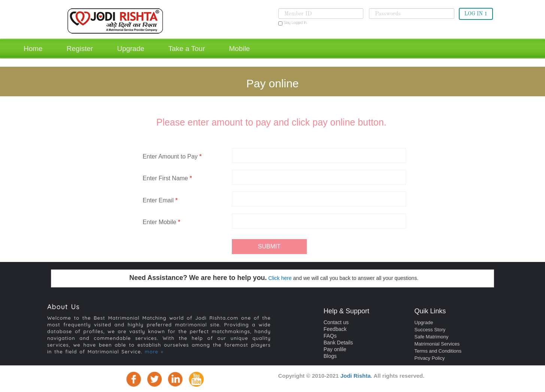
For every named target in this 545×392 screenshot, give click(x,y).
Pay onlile (335, 349)
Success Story (430, 330)
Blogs (330, 356)
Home (33, 49)
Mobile (239, 49)
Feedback (335, 329)
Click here (280, 278)
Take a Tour (187, 49)
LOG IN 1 (476, 14)
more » (154, 352)
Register (80, 49)
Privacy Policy (429, 358)
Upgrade (131, 49)
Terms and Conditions (438, 351)
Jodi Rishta (356, 376)
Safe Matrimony (431, 337)
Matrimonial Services (437, 344)
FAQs (330, 336)
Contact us (336, 322)
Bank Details (338, 343)
